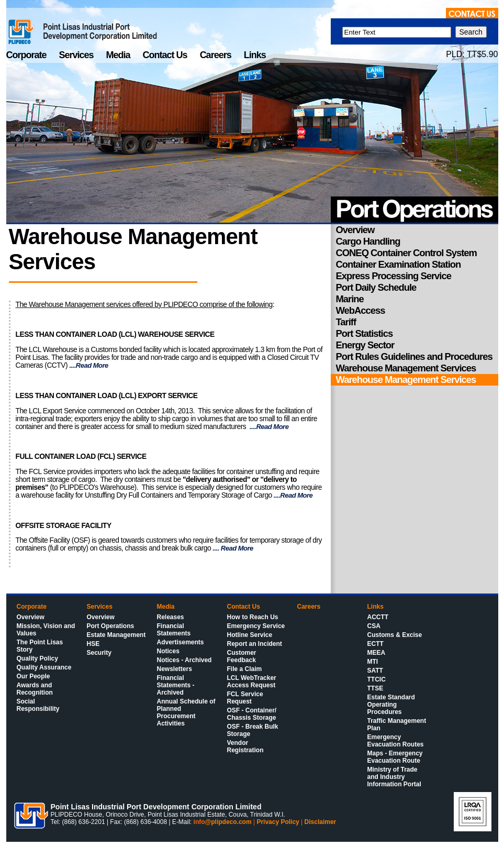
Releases (171, 617)
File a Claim (245, 669)
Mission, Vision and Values (46, 630)
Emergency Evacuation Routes (396, 741)
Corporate (27, 55)
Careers (217, 55)
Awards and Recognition (35, 689)
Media (119, 55)
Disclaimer (321, 822)
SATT (375, 671)
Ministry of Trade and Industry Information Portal (394, 777)
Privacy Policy (278, 822)
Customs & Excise (395, 635)
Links (255, 55)
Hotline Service (250, 635)
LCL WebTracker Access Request (252, 682)
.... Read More (232, 548)
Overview (31, 617)
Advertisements (181, 642)
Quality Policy (37, 658)
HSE (93, 644)
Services (77, 55)
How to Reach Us (253, 617)
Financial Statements (174, 630)
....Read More (88, 365)
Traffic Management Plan (397, 724)
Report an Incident (255, 644)
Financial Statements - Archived (176, 685)
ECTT (376, 644)
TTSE (376, 688)
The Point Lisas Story (40, 646)
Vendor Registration (245, 746)
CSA (374, 626)
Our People (33, 676)
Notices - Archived (184, 660)
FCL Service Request (245, 698)
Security (99, 653)
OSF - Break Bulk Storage (253, 730)
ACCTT (378, 617)
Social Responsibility (38, 705)
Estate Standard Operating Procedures (391, 705)
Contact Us (166, 55)
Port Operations (111, 626)
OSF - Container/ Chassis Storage (252, 714)
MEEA (377, 653)
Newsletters (175, 669)
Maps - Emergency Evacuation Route (395, 757)
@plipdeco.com (228, 822)
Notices (168, 651)
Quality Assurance (44, 667)
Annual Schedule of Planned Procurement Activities (186, 712)
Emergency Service (256, 626)
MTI (373, 662)
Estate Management (116, 635)
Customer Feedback (242, 656)
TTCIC (377, 679)
